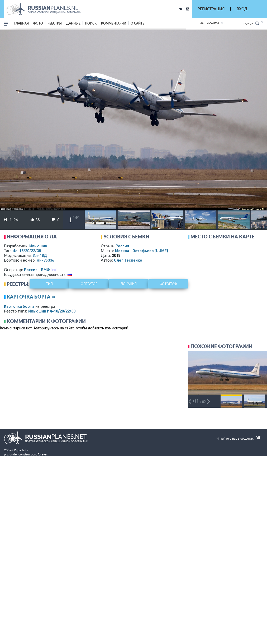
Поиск (251, 23)
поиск (91, 23)
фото (38, 23)
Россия (122, 246)
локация (129, 284)
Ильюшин (38, 246)
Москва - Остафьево (142, 251)
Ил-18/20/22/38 (27, 251)
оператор (89, 284)
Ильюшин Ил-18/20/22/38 (52, 311)
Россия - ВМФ (37, 270)
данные (73, 23)
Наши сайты (209, 23)
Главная (22, 23)
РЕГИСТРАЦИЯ (211, 9)
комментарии (114, 23)
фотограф (168, 284)
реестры (55, 23)
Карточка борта (19, 306)
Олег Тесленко (128, 260)
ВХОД (242, 9)
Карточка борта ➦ (31, 297)
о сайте (137, 23)
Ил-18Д (40, 255)
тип (49, 284)
